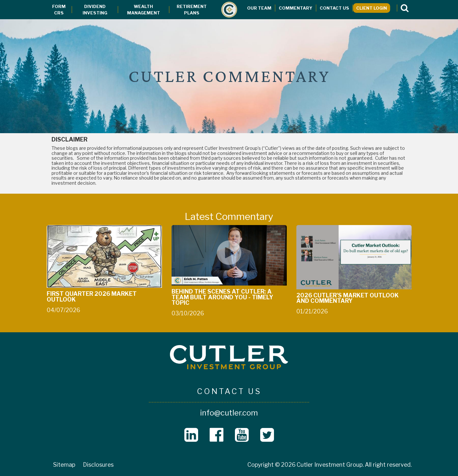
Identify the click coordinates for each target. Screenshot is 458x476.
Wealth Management (144, 10)
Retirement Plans (192, 10)
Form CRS (59, 10)
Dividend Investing (95, 10)
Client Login (372, 8)
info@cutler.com (229, 413)
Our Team (259, 8)
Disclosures (98, 465)
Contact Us (334, 8)
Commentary (296, 8)
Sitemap (64, 465)
